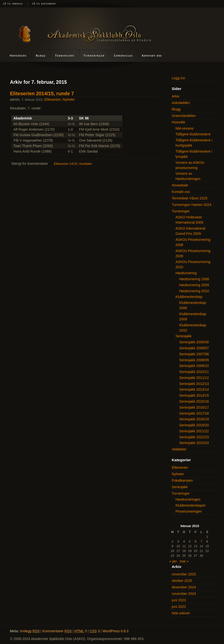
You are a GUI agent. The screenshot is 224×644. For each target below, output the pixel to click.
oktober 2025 (182, 581)
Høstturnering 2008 (194, 279)
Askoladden (123, 56)
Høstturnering (186, 273)
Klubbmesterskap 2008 (193, 305)
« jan (173, 561)
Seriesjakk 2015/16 (194, 401)
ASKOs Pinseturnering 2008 (193, 242)
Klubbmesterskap (189, 297)
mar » (184, 561)
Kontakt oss (152, 56)
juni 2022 (179, 607)
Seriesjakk (184, 336)
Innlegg (30, 631)
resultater (85, 164)
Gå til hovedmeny (42, 4)
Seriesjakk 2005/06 (194, 342)
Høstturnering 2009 (194, 285)
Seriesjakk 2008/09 (194, 360)
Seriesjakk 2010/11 (194, 372)
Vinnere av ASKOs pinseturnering (190, 165)
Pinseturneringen (189, 511)
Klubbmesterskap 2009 (193, 317)
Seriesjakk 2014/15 (194, 395)
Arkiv (176, 96)
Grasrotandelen (184, 116)
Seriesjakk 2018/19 (194, 419)
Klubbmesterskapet (190, 505)
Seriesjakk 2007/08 (194, 354)
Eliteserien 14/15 (66, 164)
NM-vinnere (184, 128)
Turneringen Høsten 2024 (192, 205)
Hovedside (16, 56)
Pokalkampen (182, 480)
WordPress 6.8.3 (115, 631)
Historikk (178, 122)
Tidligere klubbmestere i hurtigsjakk (194, 143)
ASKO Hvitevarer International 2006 (189, 220)
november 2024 (184, 594)
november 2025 (184, 574)
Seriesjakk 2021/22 (194, 431)
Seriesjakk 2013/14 (194, 389)
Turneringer (94, 56)
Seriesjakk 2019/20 (194, 425)
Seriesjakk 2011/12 (194, 378)
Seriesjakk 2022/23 (194, 437)
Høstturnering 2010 (194, 291)
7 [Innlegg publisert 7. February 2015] (201, 542)
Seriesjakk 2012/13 (194, 384)
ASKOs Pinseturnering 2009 (193, 253)
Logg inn (178, 78)
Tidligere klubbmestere (193, 134)
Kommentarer (57, 631)
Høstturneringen (188, 499)
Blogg (41, 56)
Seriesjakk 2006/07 (194, 348)
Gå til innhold (14, 4)
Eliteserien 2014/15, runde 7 (42, 93)
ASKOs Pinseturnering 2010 (193, 264)
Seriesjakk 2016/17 (194, 407)
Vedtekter (179, 449)
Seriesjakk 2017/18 (194, 413)
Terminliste (65, 56)
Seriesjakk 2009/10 (194, 366)
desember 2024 (184, 587)
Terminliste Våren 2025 (190, 198)
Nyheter (69, 99)
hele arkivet (181, 613)
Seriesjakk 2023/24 (194, 443)
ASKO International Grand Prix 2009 (190, 231)
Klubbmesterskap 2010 (193, 328)
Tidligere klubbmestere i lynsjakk (194, 154)
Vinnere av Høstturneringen (188, 176)
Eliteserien (52, 99)
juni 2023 (179, 600)
